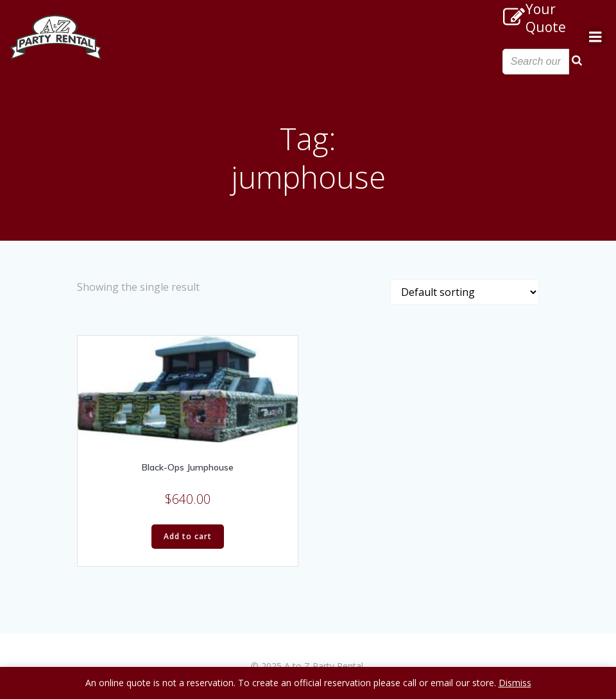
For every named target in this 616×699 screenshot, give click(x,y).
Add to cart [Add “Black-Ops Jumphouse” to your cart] (188, 536)
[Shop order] (465, 292)
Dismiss (515, 683)
